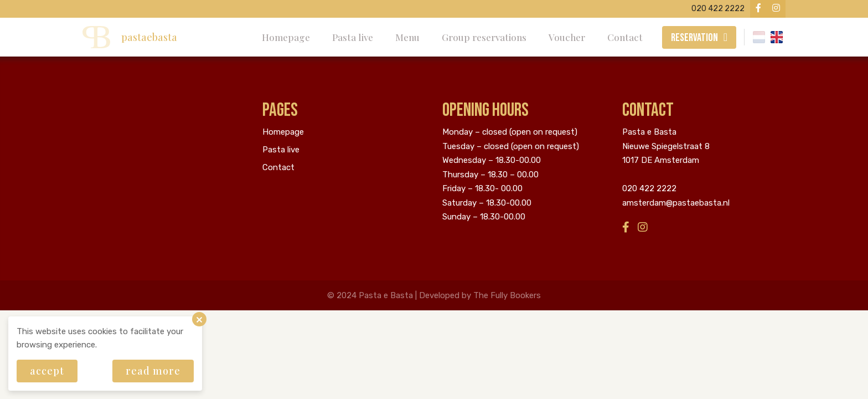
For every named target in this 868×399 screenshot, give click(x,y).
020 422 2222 (649, 188)
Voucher (567, 37)
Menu (407, 37)
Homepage (286, 37)
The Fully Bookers (507, 295)
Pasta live (353, 37)
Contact (625, 37)
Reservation (694, 38)
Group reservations (484, 37)
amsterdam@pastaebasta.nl (676, 203)
